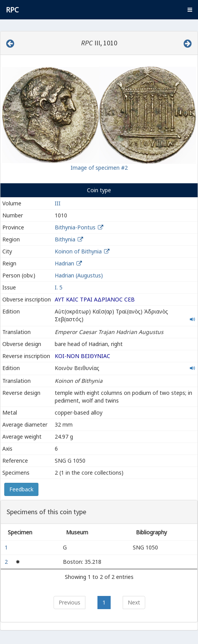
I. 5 (59, 287)
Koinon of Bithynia (78, 251)
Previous (69, 602)
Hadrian (64, 263)
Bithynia (65, 239)
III (58, 203)
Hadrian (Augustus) (79, 275)
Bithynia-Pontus (75, 227)
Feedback (21, 489)
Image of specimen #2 (99, 168)
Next (134, 602)
